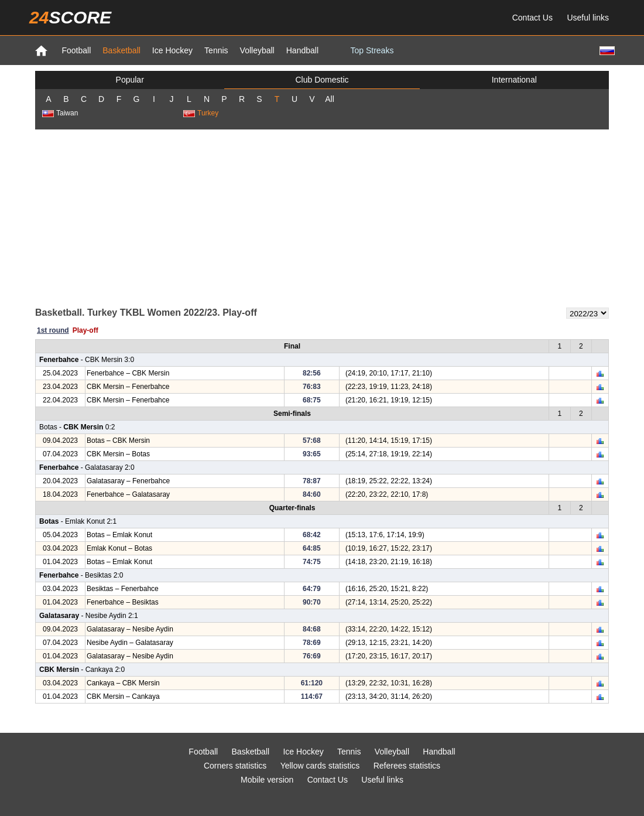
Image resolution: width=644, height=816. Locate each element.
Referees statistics (407, 766)
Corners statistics (235, 766)
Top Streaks (372, 50)
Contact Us (532, 18)
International (514, 80)
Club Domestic (322, 80)
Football (76, 50)
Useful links (588, 18)
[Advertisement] (322, 217)
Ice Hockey (172, 50)
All (330, 99)
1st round (53, 330)
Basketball (121, 50)
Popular (130, 80)
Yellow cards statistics (320, 766)
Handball (302, 50)
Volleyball (257, 50)
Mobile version (267, 780)
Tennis (216, 50)
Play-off (85, 330)
